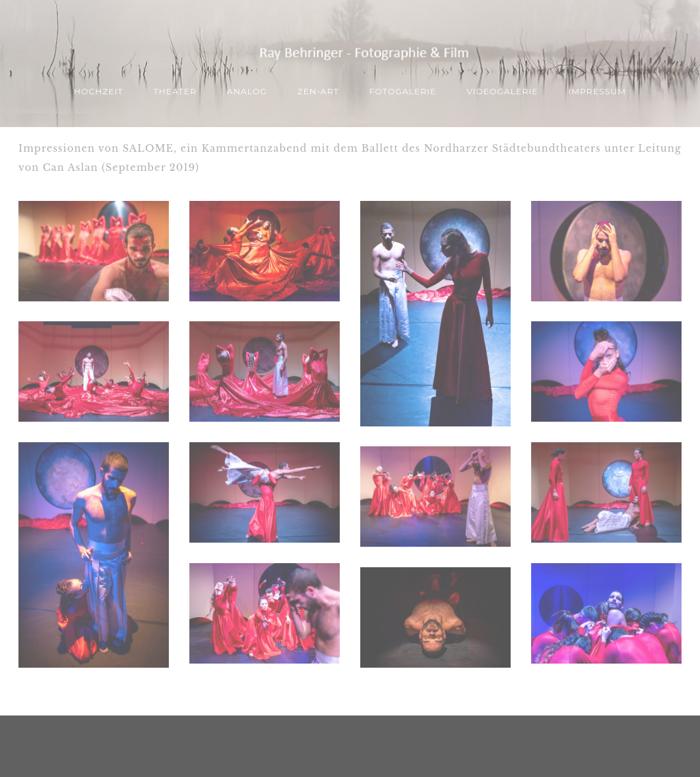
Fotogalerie (403, 91)
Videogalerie (502, 91)
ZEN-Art (318, 91)
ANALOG (247, 91)
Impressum (597, 91)
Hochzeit (98, 91)
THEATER (175, 91)
